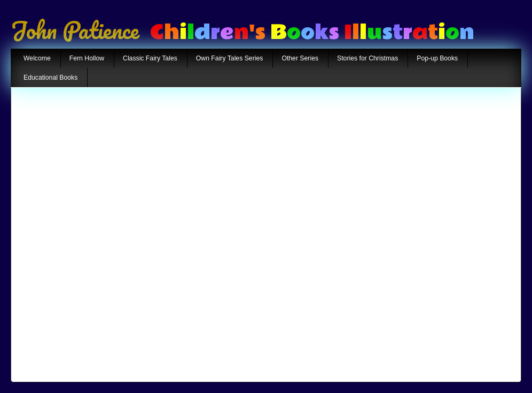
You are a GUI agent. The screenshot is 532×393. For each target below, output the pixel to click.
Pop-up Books (437, 58)
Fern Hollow (87, 58)
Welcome (37, 58)
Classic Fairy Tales (150, 58)
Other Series (300, 58)
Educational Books (50, 78)
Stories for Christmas (367, 58)
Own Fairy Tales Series (230, 58)
